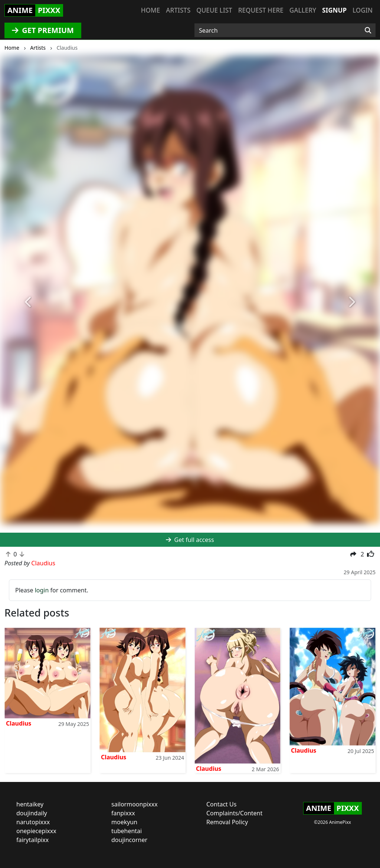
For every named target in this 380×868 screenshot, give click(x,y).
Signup (334, 10)
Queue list (214, 10)
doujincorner (129, 840)
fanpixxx (123, 813)
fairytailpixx (32, 840)
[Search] (368, 30)
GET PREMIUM (43, 30)
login (42, 590)
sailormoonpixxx (135, 804)
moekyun (124, 822)
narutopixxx (33, 822)
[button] (29, 302)
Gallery (303, 10)
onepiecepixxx (36, 831)
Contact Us (221, 804)
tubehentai (127, 831)
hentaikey (30, 804)
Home (150, 10)
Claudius (19, 723)
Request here (261, 10)
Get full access (190, 540)
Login (363, 10)
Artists (178, 10)
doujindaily (32, 813)
